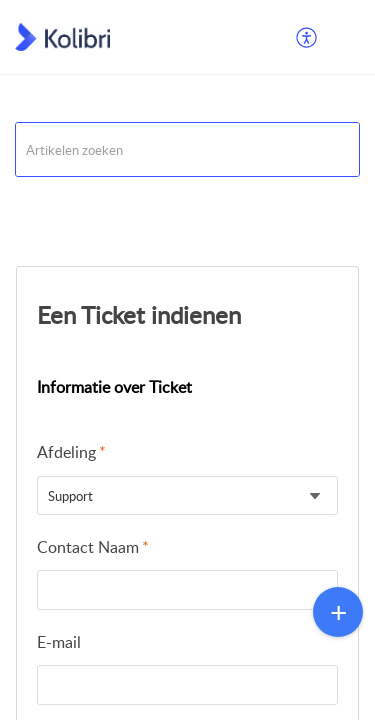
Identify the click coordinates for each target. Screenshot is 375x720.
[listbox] (187, 495)
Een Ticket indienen (139, 314)
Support (40, 201)
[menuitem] (307, 37)
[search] (187, 149)
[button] (307, 37)
